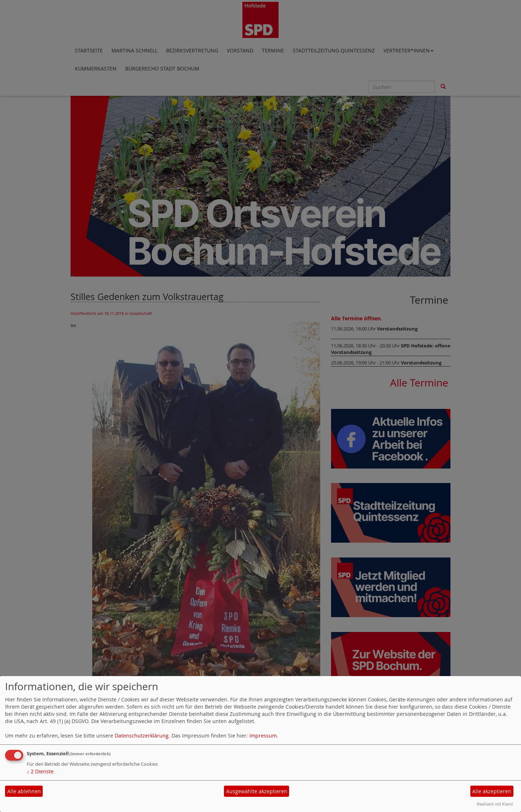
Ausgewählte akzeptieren (257, 791)
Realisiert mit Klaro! (495, 804)
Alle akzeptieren (492, 791)
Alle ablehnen (24, 791)
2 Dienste (40, 771)
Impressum (263, 736)
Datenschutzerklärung (142, 736)
